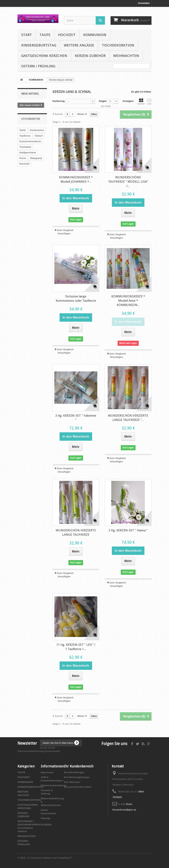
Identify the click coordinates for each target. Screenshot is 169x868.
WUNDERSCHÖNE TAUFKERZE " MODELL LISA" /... (128, 182)
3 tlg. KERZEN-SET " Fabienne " (76, 418)
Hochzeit (24, 164)
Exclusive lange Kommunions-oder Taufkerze (76, 298)
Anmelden (144, 3)
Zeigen (103, 101)
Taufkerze (25, 136)
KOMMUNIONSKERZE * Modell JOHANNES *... (76, 179)
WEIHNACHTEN (126, 56)
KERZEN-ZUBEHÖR (90, 56)
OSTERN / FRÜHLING (38, 66)
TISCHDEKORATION (118, 45)
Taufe (23, 130)
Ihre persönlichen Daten (78, 787)
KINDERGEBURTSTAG (39, 45)
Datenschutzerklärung (54, 785)
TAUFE (45, 35)
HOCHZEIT (67, 35)
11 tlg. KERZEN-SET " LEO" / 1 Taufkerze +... (76, 647)
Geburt (39, 136)
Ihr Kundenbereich (79, 766)
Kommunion (37, 130)
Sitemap (46, 818)
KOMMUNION (95, 35)
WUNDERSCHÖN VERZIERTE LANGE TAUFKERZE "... (128, 418)
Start (27, 35)
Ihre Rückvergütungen (77, 777)
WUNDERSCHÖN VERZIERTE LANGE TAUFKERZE (76, 532)
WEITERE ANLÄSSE (79, 45)
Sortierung (59, 101)
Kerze (23, 158)
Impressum (47, 772)
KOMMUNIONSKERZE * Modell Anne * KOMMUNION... (128, 301)
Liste (149, 102)
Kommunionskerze (30, 141)
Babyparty (36, 158)
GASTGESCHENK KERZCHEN (44, 56)
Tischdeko (25, 147)
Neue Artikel (30, 94)
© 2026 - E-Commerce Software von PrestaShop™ (45, 858)
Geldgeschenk (28, 153)
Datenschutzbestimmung (31, 751)
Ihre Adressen (72, 782)
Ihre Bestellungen (74, 772)
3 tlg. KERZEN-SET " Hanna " (128, 530)
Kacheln (141, 102)
